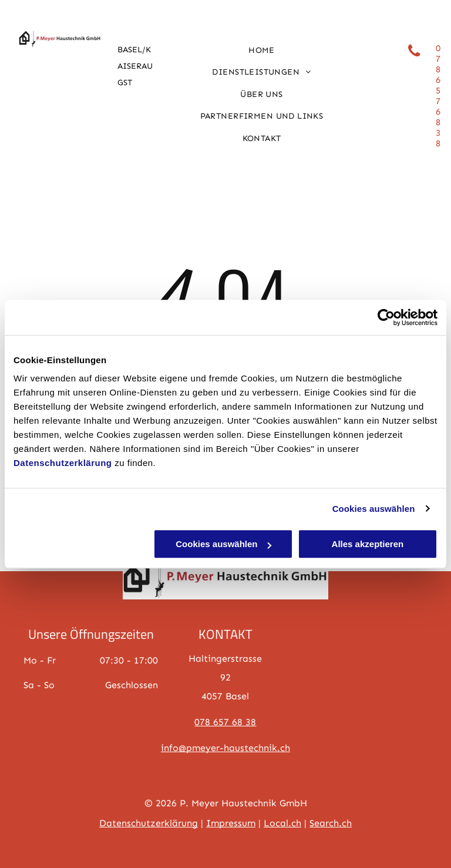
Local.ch (282, 823)
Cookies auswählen (374, 509)
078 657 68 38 (225, 722)
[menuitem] (262, 51)
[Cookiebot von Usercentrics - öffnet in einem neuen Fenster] (386, 317)
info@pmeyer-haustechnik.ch (225, 748)
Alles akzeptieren (368, 544)
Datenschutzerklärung (63, 463)
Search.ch (331, 823)
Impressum (231, 823)
